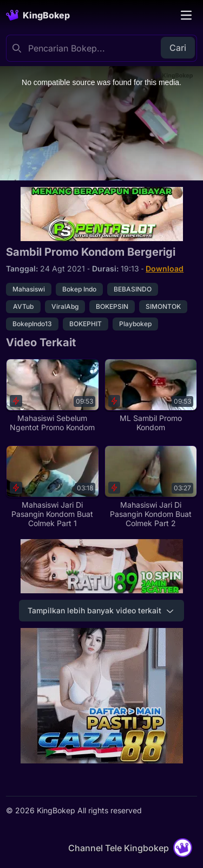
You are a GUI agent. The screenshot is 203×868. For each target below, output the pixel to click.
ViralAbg (65, 306)
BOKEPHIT (86, 324)
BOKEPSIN (112, 306)
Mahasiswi (29, 289)
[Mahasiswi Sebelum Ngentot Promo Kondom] (52, 396)
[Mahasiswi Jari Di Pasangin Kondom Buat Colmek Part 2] (151, 487)
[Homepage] (38, 15)
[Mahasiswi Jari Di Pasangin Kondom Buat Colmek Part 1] (52, 487)
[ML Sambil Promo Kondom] (151, 396)
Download (165, 268)
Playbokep (135, 324)
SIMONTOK (163, 306)
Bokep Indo (79, 289)
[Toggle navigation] (186, 15)
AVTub (23, 306)
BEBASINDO (133, 289)
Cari (178, 48)
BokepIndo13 (32, 324)
